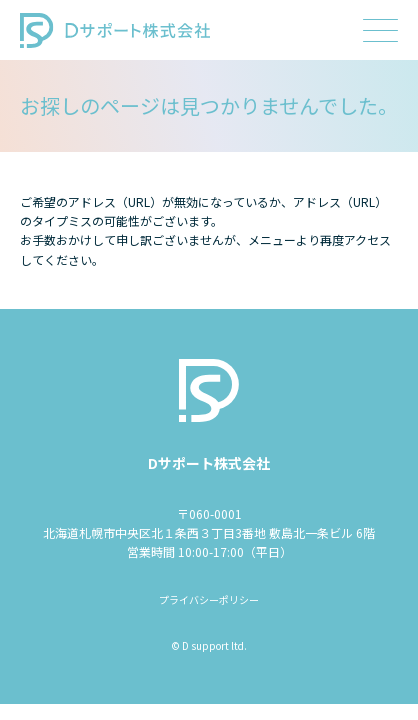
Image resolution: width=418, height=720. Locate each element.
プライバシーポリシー (209, 599)
